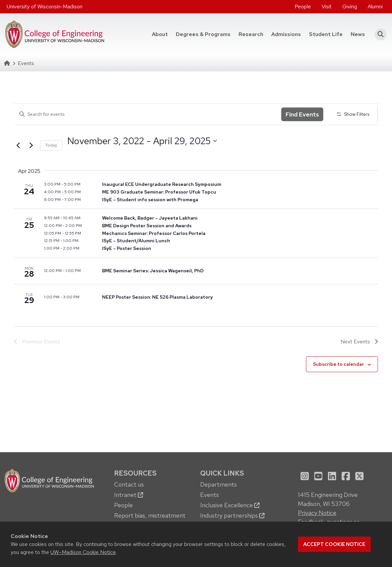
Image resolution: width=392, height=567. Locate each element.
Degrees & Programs (203, 34)
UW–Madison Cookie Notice (83, 552)
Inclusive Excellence (230, 505)
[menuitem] (303, 7)
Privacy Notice (317, 513)
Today (51, 145)
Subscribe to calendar (338, 364)
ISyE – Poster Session (127, 248)
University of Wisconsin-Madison (45, 7)
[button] (378, 34)
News (358, 34)
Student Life (326, 34)
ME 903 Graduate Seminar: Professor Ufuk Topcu (159, 192)
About (160, 34)
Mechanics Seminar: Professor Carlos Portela (154, 233)
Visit (327, 7)
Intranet (129, 495)
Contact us (129, 484)
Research (251, 34)
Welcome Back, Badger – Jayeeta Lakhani (150, 218)
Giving (350, 7)
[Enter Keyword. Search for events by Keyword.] (148, 114)
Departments (219, 484)
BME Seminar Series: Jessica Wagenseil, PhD (153, 271)
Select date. (67, 153)
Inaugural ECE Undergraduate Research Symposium (162, 184)
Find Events (302, 114)
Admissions (286, 34)
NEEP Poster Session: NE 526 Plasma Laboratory (157, 297)
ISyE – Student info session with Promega (150, 200)
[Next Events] (31, 146)
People (303, 7)
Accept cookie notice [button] (334, 544)
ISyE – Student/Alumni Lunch (136, 241)
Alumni (375, 7)
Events (210, 495)
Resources (135, 473)
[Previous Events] (18, 146)
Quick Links (222, 473)
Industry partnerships (232, 515)
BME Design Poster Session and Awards (147, 226)
